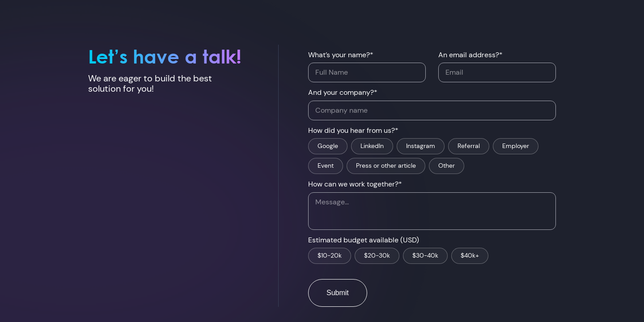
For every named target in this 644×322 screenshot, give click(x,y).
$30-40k (425, 256)
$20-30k (377, 256)
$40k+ (470, 256)
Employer (516, 146)
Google (328, 146)
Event (326, 166)
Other (447, 166)
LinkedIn (372, 146)
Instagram (421, 146)
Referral (469, 146)
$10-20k (330, 256)
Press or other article (386, 166)
